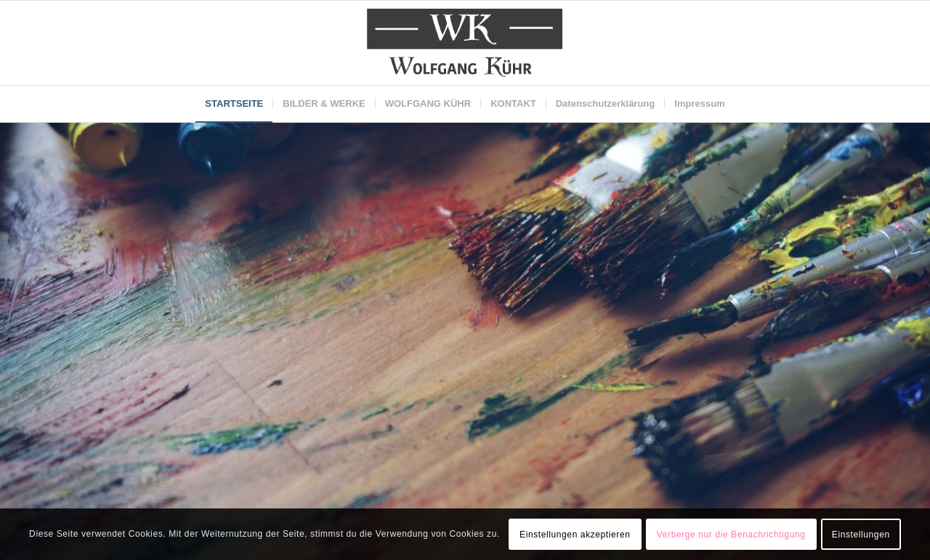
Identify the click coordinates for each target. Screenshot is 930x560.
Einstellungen (861, 535)
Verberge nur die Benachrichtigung (731, 535)
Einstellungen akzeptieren (575, 535)
